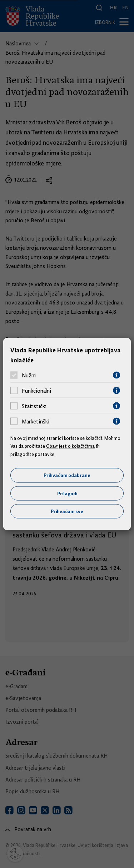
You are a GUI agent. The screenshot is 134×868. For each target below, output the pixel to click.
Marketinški (36, 421)
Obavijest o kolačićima (70, 446)
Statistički (34, 406)
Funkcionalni (36, 391)
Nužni (29, 375)
